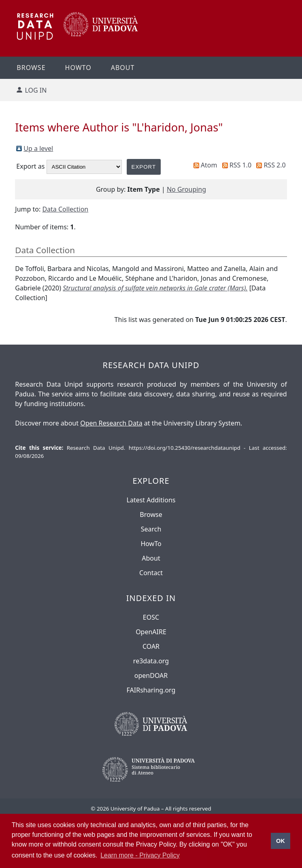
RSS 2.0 (274, 165)
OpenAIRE (151, 632)
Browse (31, 68)
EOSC (151, 617)
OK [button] (281, 841)
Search (151, 529)
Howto (78, 68)
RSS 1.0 (240, 165)
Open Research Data (111, 423)
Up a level (38, 148)
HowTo (151, 544)
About (123, 68)
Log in (36, 90)
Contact (151, 573)
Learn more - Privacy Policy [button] (140, 855)
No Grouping (186, 189)
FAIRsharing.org (151, 690)
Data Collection (65, 209)
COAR (151, 646)
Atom (209, 165)
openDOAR (151, 675)
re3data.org (151, 661)
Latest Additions (151, 500)
